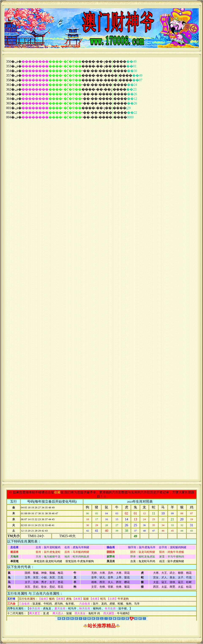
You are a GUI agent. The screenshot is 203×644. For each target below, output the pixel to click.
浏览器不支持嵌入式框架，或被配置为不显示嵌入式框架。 (102, 268)
